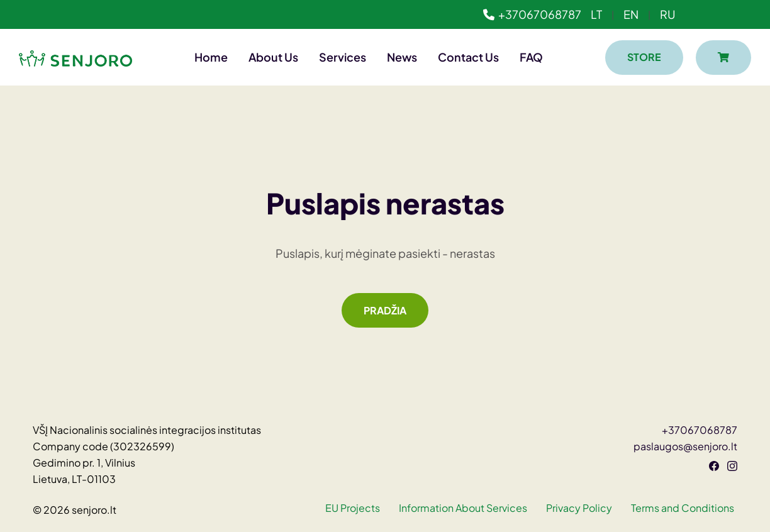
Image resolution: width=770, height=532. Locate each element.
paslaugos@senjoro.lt (685, 446)
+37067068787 (532, 14)
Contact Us (468, 57)
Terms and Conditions (683, 508)
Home (211, 57)
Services (343, 57)
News (402, 57)
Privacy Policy (579, 508)
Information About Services (463, 508)
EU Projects (353, 508)
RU (668, 14)
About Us (273, 57)
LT (596, 14)
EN (631, 14)
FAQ (531, 57)
